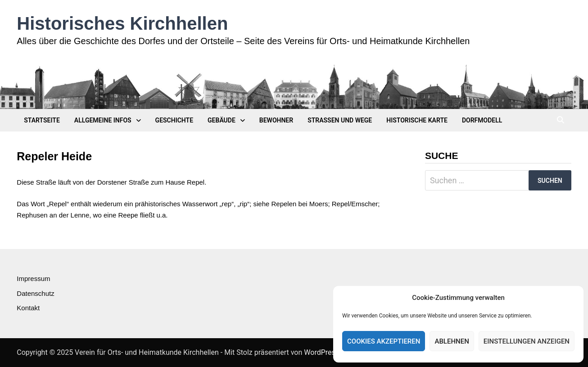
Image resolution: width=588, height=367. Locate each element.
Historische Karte (417, 120)
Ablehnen (452, 341)
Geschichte (174, 120)
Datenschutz (35, 293)
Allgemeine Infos (103, 120)
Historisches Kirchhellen (122, 23)
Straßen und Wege (340, 120)
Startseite (42, 120)
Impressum (33, 279)
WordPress (321, 352)
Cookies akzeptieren (384, 341)
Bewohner (276, 120)
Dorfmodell (482, 120)
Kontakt (28, 308)
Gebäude (222, 120)
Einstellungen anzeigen (527, 341)
